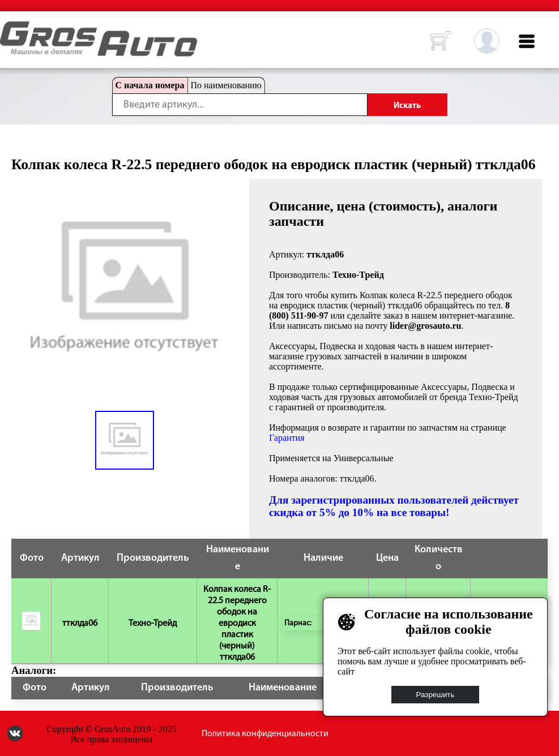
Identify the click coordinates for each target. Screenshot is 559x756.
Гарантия (287, 438)
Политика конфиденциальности (265, 734)
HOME (8, 28)
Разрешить (436, 695)
